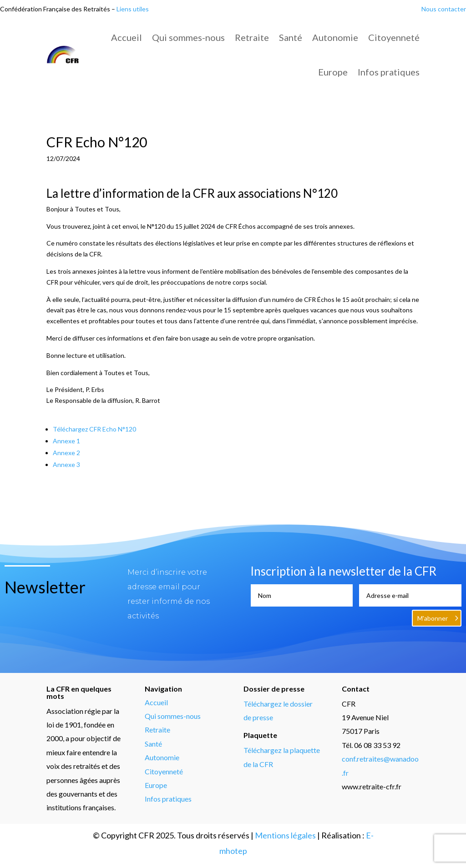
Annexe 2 (66, 453)
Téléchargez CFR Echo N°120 (94, 429)
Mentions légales (285, 835)
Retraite (252, 37)
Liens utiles (133, 9)
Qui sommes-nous (188, 37)
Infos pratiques (389, 72)
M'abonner (433, 618)
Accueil (127, 37)
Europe (333, 72)
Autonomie (335, 37)
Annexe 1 (66, 441)
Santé (291, 37)
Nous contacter (444, 9)
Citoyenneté (394, 37)
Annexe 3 (66, 464)
